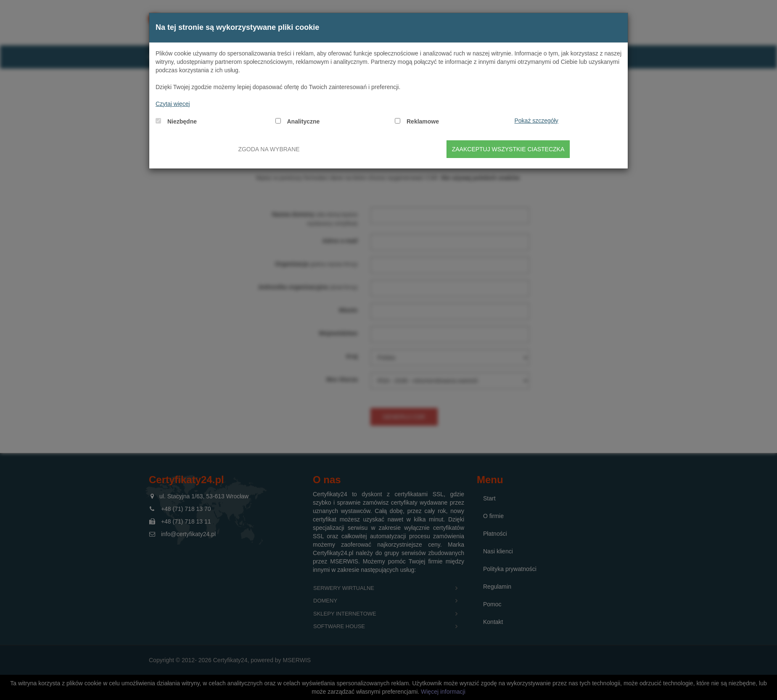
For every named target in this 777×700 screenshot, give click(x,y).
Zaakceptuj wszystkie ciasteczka (508, 149)
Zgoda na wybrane (269, 149)
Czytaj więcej (173, 104)
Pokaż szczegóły (536, 121)
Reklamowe (423, 121)
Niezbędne (182, 121)
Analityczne (304, 121)
